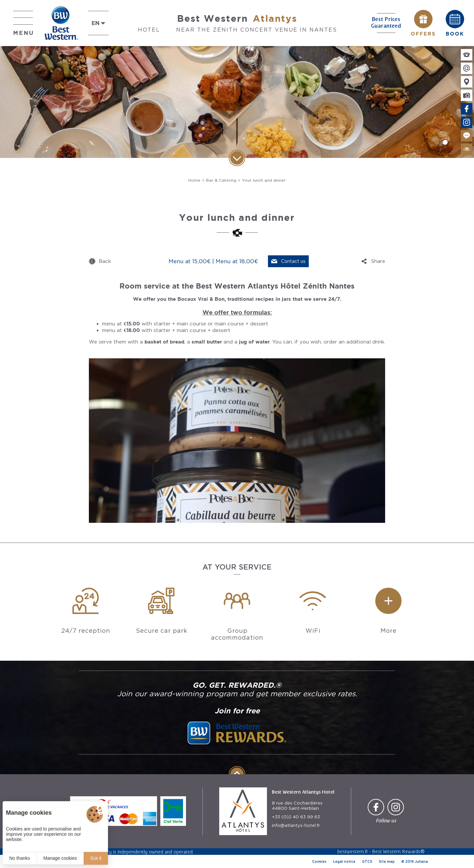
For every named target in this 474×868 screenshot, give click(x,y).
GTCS (367, 861)
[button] (437, 142)
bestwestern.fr (353, 851)
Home (194, 180)
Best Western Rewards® (398, 851)
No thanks (20, 858)
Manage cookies (60, 858)
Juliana (421, 861)
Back (105, 261)
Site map (387, 861)
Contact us (293, 261)
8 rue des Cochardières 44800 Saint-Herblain (297, 806)
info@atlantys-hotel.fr (296, 825)
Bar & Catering (221, 180)
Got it (96, 858)
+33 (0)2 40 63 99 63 (296, 817)
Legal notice (344, 861)
